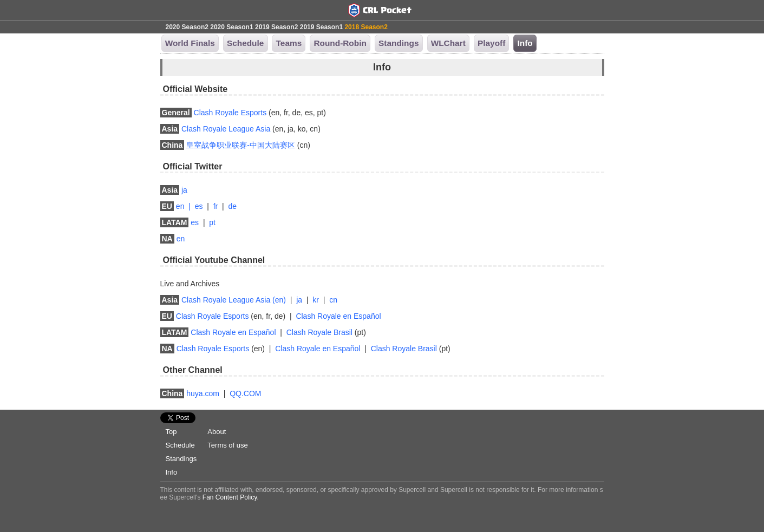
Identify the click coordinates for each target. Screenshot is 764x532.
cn (333, 300)
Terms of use (227, 445)
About (217, 432)
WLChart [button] (448, 43)
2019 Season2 (276, 27)
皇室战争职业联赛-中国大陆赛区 (241, 145)
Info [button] (525, 43)
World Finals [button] (190, 43)
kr (316, 300)
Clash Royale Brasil (319, 332)
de (232, 206)
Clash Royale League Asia (226, 129)
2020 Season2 (187, 27)
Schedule (180, 445)
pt (212, 222)
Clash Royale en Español (338, 316)
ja (184, 190)
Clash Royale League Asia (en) (234, 300)
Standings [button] (399, 43)
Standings (181, 459)
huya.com (203, 393)
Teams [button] (289, 43)
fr (216, 206)
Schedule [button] (245, 43)
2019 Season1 (321, 27)
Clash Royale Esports (230, 113)
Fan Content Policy (230, 497)
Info (172, 472)
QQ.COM (245, 393)
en (180, 206)
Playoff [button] (491, 43)
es (199, 206)
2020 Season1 (231, 27)
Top (171, 432)
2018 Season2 (366, 27)
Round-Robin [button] (340, 43)
